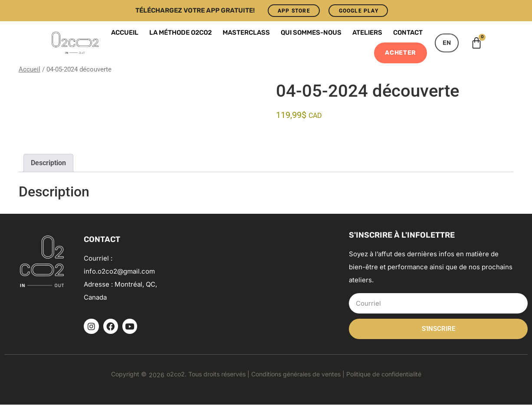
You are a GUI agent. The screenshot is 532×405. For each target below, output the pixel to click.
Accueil (125, 33)
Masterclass (246, 33)
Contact (408, 33)
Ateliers (367, 33)
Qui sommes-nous (311, 33)
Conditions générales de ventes (296, 374)
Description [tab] (48, 163)
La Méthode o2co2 (181, 33)
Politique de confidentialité (384, 374)
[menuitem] (447, 43)
